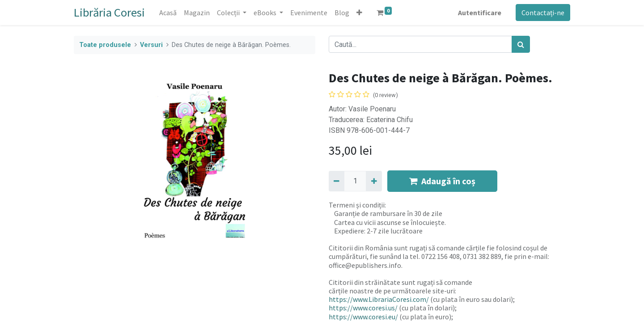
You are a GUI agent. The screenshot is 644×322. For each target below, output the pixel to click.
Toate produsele (105, 45)
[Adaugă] (374, 181)
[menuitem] (168, 13)
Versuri (151, 45)
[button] (359, 13)
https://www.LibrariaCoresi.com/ (379, 299)
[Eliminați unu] (337, 181)
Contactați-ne (543, 13)
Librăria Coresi (109, 12)
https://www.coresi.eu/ (363, 317)
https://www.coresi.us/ (363, 308)
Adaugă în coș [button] (442, 181)
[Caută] (521, 44)
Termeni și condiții (357, 205)
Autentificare (480, 13)
